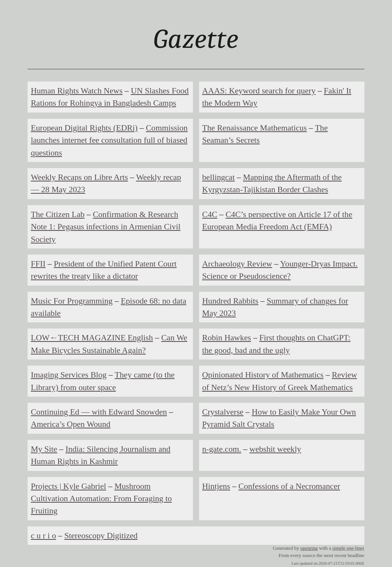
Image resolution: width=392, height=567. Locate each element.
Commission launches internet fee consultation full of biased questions (109, 140)
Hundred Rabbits (230, 301)
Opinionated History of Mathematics (263, 375)
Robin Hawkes (227, 338)
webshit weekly (275, 449)
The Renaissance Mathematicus (254, 128)
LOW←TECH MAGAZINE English (92, 338)
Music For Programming (72, 301)
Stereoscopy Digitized (101, 536)
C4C (210, 214)
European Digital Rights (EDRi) (84, 128)
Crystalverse (223, 412)
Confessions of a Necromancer (289, 486)
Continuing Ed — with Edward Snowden (99, 412)
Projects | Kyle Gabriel (68, 486)
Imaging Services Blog (69, 375)
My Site (44, 449)
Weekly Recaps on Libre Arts (79, 177)
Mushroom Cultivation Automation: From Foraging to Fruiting (101, 499)
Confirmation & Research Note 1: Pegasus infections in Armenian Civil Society (105, 227)
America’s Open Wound (70, 424)
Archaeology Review (237, 264)
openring (309, 548)
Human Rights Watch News (77, 91)
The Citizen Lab (57, 214)
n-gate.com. (222, 449)
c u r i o (43, 536)
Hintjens (216, 486)
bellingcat (218, 177)
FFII (38, 264)
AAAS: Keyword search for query (259, 91)
